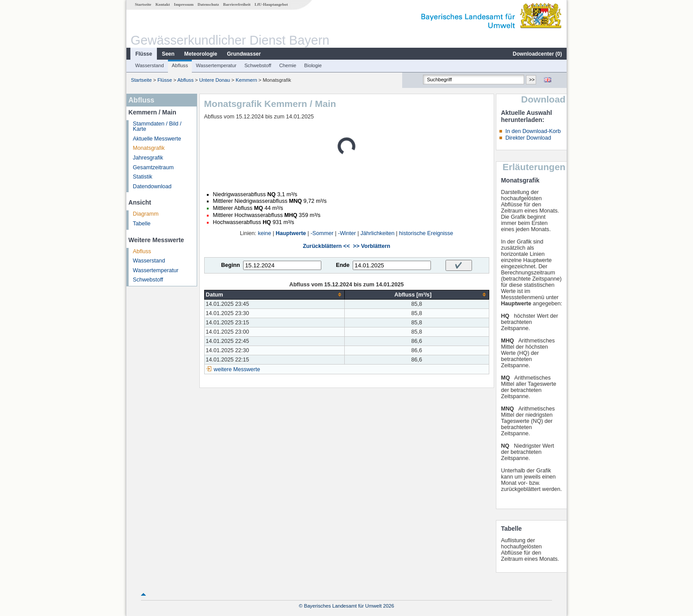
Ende (343, 265)
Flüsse (144, 54)
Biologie (313, 65)
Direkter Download (528, 138)
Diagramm (146, 214)
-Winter (347, 233)
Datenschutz (208, 4)
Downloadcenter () (537, 54)
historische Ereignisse (426, 233)
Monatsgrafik (149, 148)
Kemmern (246, 80)
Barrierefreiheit (237, 4)
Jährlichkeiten (378, 233)
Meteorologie (201, 54)
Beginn (230, 265)
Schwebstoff (258, 65)
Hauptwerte (291, 233)
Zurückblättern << (326, 246)
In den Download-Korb (533, 131)
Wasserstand (150, 65)
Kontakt (163, 4)
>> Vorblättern (372, 246)
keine (264, 233)
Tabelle (142, 224)
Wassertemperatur (216, 65)
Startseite (143, 4)
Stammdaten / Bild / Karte (157, 127)
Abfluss (180, 65)
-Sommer (322, 233)
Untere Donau (215, 80)
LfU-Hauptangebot (271, 4)
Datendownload (152, 186)
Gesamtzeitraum (153, 167)
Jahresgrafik (148, 158)
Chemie (288, 65)
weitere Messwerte (237, 369)
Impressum (184, 4)
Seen (168, 54)
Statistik (143, 177)
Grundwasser (244, 54)
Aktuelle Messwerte (157, 139)
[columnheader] (274, 295)
